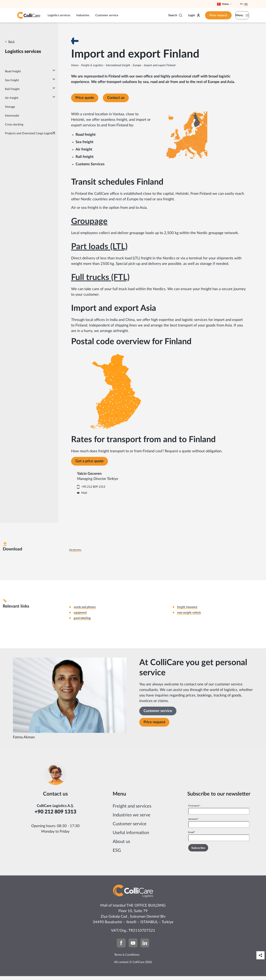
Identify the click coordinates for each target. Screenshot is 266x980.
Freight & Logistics (92, 65)
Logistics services (59, 15)
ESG (117, 854)
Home (75, 65)
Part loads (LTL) (99, 247)
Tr (241, 4)
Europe (137, 65)
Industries (83, 15)
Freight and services (132, 810)
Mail (110, 495)
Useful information (131, 837)
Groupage (89, 221)
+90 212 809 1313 (119, 489)
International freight (118, 65)
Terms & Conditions (127, 959)
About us (121, 846)
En (246, 4)
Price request (210, 15)
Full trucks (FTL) (100, 278)
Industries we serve (132, 819)
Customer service (107, 15)
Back (11, 42)
